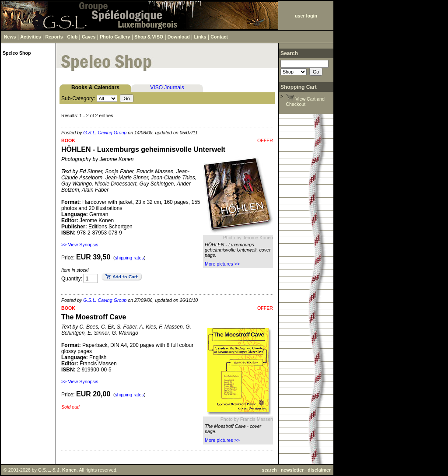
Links (200, 37)
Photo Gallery (115, 37)
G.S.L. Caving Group (105, 133)
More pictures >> (222, 264)
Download (179, 37)
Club (73, 37)
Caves (89, 37)
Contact (219, 37)
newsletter (292, 470)
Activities (30, 37)
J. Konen (67, 470)
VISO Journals (167, 87)
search (269, 470)
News (10, 37)
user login (306, 16)
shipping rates (129, 258)
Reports (54, 37)
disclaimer (319, 470)
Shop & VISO (149, 37)
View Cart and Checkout (305, 101)
